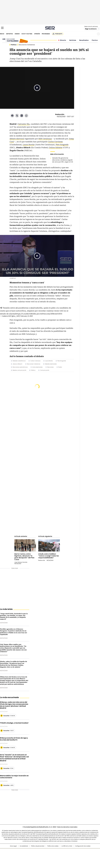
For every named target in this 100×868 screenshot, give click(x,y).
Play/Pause (37, 88)
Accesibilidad (24, 846)
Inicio (2, 34)
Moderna (36, 857)
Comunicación (45, 370)
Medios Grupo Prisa (10, 858)
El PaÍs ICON (54, 857)
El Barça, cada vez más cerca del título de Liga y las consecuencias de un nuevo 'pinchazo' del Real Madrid (14, 705)
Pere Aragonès (62, 361)
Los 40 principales (36, 851)
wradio (46, 854)
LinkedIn (22, 116)
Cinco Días (54, 854)
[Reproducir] (2, 716)
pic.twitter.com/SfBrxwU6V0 (49, 314)
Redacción (60, 114)
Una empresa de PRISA (10, 853)
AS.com (72, 851)
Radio (60, 367)
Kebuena (84, 854)
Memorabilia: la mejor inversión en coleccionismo (14, 777)
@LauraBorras (22, 308)
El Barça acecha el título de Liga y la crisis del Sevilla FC (14, 739)
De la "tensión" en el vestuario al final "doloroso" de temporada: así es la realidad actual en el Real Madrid (14, 758)
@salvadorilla (36, 308)
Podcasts (59, 34)
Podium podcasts (45, 857)
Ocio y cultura (27, 34)
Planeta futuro (76, 854)
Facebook (12, 116)
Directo (63, 40)
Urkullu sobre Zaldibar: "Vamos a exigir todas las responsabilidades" (49, 556)
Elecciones (50, 367)
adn (78, 851)
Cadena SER (50, 28)
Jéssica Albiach (17, 364)
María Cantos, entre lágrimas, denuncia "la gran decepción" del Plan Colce (24, 557)
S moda (62, 857)
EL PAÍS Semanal (68, 854)
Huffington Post (30, 854)
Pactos (95, 40)
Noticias (73, 40)
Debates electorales (51, 364)
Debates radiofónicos (19, 361)
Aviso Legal (13, 846)
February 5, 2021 (27, 316)
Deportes (9, 34)
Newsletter (94, 34)
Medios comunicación (19, 370)
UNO (40, 854)
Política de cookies (53, 846)
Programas (46, 34)
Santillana (45, 851)
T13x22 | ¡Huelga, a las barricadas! (14, 723)
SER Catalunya (45, 139)
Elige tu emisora (91, 29)
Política (14, 45)
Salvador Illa (24, 124)
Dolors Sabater (56, 148)
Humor (17, 34)
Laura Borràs (29, 145)
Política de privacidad (38, 846)
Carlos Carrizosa (55, 142)
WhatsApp (26, 116)
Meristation (80, 857)
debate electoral (17, 139)
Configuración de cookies (83, 846)
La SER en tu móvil (67, 846)
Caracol (85, 851)
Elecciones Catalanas (34, 364)
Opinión (37, 34)
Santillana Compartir (56, 851)
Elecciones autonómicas (20, 367)
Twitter (17, 116)
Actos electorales (37, 367)
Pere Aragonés (62, 145)
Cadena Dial (61, 854)
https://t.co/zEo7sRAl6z (26, 314)
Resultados (84, 40)
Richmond (26, 857)
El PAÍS (27, 851)
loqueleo (71, 857)
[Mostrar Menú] (2, 28)
